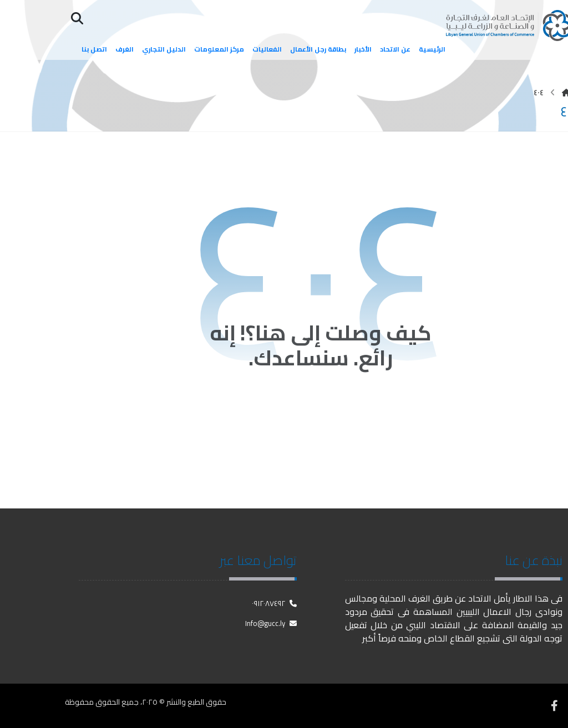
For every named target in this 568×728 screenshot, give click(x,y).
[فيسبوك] (554, 706)
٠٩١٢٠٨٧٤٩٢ (274, 603)
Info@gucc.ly (271, 623)
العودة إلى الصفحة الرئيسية (321, 412)
